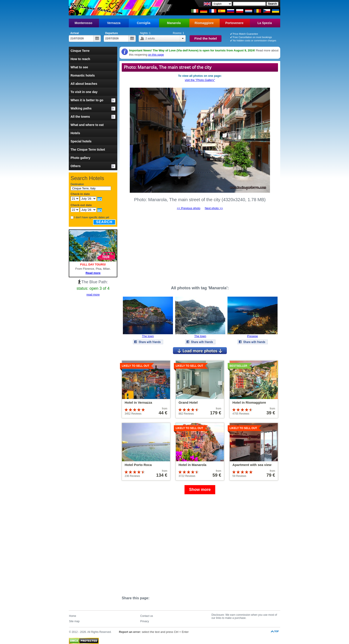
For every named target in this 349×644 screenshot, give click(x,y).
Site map (74, 621)
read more (93, 295)
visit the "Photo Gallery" (200, 80)
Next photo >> (214, 208)
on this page (156, 55)
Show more (200, 490)
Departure (112, 33)
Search (104, 222)
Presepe (252, 336)
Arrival (75, 33)
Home (73, 616)
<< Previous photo (189, 208)
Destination (77, 184)
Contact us (147, 616)
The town (148, 336)
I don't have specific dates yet (92, 217)
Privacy (145, 621)
